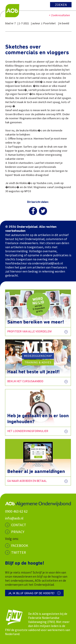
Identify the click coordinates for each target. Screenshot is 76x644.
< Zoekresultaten (59, 15)
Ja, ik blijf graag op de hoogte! (31, 593)
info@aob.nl (14, 518)
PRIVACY (18, 532)
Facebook (20, 546)
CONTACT (19, 525)
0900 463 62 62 (16, 511)
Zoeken (61, 5)
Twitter (19, 552)
